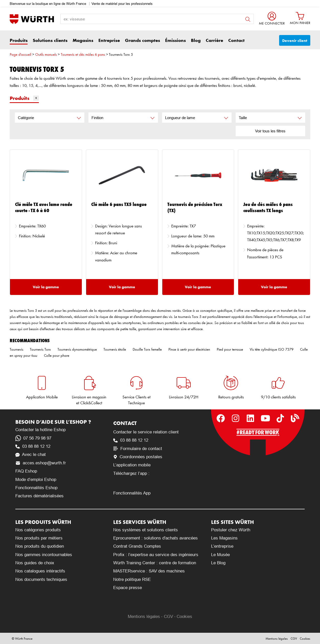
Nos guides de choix (35, 563)
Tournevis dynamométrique (77, 349)
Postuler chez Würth (231, 530)
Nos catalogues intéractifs (40, 571)
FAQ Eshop (26, 471)
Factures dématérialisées (39, 496)
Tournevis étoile (115, 349)
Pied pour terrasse (230, 349)
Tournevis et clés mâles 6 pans (83, 54)
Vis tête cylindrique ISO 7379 (272, 349)
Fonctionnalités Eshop (36, 488)
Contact (236, 40)
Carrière (214, 40)
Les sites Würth (232, 522)
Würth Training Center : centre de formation (155, 563)
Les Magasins (224, 538)
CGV (168, 617)
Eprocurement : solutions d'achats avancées (156, 538)
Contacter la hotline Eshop (41, 430)
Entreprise (109, 40)
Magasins (83, 40)
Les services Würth (140, 522)
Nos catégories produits (38, 530)
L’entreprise (222, 546)
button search (248, 19)
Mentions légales (144, 617)
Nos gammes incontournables (44, 555)
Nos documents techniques (41, 579)
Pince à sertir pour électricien (189, 349)
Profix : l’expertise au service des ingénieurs (156, 555)
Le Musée (220, 555)
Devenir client (295, 41)
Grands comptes (142, 40)
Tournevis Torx (40, 349)
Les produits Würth (43, 522)
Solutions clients (50, 40)
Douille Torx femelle (147, 349)
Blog (196, 40)
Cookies (184, 617)
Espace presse (128, 588)
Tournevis (16, 349)
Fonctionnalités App (132, 493)
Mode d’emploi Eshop (36, 480)
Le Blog (218, 563)
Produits (19, 40)
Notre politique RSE (132, 579)
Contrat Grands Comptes (137, 546)
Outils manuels (46, 54)
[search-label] (157, 19)
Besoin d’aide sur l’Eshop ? (53, 422)
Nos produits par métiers (39, 538)
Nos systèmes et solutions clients (146, 530)
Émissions (175, 40)
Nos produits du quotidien (40, 546)
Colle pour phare (57, 355)
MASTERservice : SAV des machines (149, 571)
